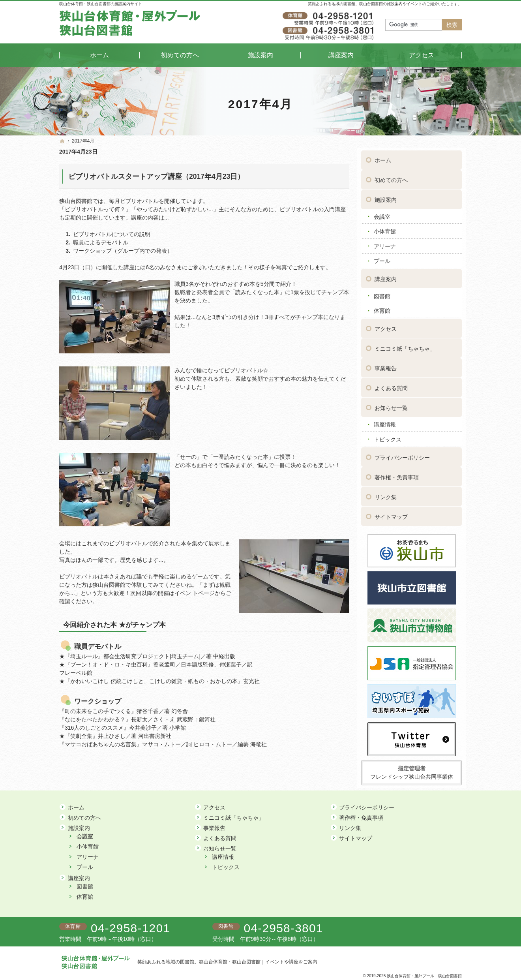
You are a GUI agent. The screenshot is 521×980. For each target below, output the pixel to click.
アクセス (386, 326)
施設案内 (386, 197)
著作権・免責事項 (397, 475)
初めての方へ (391, 177)
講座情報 (385, 422)
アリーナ (385, 244)
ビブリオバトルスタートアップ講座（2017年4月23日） (156, 176)
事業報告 (386, 366)
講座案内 (386, 276)
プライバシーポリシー (402, 455)
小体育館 (385, 229)
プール (382, 258)
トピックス (388, 437)
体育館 (382, 308)
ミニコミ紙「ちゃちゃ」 (405, 346)
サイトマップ (391, 514)
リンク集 (386, 494)
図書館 (382, 293)
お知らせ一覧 (391, 405)
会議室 (382, 214)
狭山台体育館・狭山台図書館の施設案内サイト (101, 4)
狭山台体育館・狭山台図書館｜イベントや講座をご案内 (258, 962)
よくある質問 (391, 385)
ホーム (383, 158)
